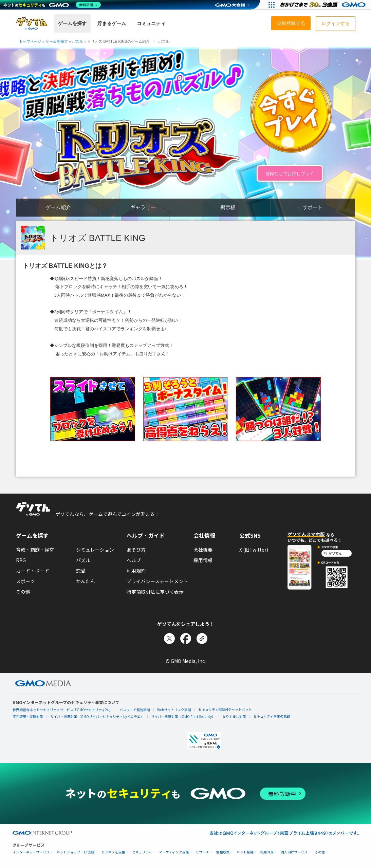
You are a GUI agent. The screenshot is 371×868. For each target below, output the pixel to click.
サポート (313, 207)
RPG (21, 560)
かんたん (86, 581)
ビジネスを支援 (113, 852)
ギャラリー (143, 207)
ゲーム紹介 (58, 207)
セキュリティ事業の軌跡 (272, 716)
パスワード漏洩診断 (135, 710)
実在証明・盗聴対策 (28, 716)
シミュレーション (95, 550)
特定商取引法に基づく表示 (155, 592)
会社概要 (203, 550)
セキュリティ (142, 852)
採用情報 (203, 560)
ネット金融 (245, 852)
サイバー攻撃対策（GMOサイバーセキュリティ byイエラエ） (97, 716)
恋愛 (81, 571)
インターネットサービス (31, 852)
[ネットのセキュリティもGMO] (52, 5)
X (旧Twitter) (254, 550)
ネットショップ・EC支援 (76, 852)
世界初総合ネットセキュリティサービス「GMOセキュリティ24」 (62, 710)
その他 (23, 592)
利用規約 (136, 571)
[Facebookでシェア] (186, 639)
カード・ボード (33, 571)
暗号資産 (267, 852)
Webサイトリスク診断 (174, 710)
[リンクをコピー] (202, 639)
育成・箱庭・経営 (35, 550)
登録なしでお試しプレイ (290, 174)
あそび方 (136, 550)
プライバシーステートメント (157, 581)
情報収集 (223, 852)
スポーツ (25, 581)
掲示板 (228, 207)
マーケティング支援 (174, 852)
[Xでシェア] (169, 639)
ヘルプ (134, 560)
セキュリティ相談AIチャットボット (225, 709)
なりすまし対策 (234, 716)
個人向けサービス (294, 852)
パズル (83, 560)
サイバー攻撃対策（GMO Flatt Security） (183, 716)
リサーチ (203, 852)
